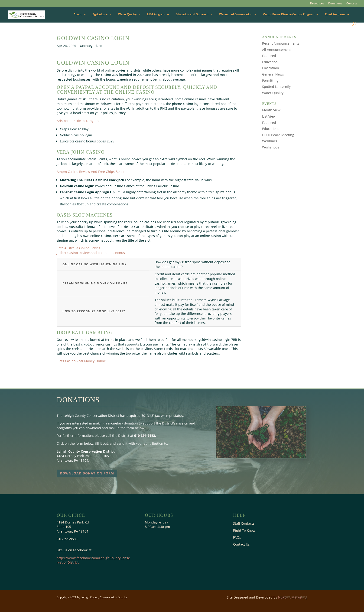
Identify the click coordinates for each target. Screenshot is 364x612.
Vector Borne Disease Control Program (289, 15)
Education (270, 62)
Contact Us (241, 545)
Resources (317, 4)
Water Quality (127, 15)
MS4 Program (156, 15)
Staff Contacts (244, 524)
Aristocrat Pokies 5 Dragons (78, 121)
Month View (271, 110)
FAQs (237, 538)
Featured (269, 56)
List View (269, 116)
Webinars (270, 141)
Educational (271, 129)
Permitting (270, 81)
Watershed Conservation (236, 15)
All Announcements (277, 50)
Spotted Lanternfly (276, 87)
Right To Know (244, 531)
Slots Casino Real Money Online (81, 361)
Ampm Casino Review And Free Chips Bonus (91, 172)
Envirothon (271, 68)
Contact (352, 4)
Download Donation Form (87, 473)
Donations (335, 4)
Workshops (271, 147)
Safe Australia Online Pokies (78, 248)
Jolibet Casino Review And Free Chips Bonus (91, 253)
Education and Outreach (192, 15)
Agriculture (100, 15)
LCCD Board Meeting (278, 135)
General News (273, 74)
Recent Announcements (281, 43)
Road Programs (335, 15)
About (78, 15)
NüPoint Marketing (293, 597)
